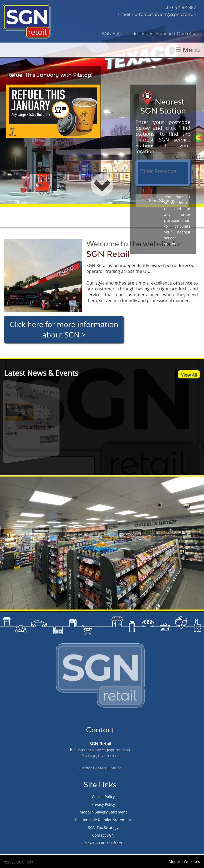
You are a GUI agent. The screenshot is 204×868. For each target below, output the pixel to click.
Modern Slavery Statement (103, 812)
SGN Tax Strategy (103, 827)
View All (189, 375)
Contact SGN (103, 835)
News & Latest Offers (103, 843)
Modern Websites (184, 861)
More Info (51, 147)
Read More (38, 438)
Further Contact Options (100, 768)
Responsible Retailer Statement (103, 820)
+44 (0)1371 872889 (103, 756)
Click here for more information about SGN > (64, 329)
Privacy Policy (103, 804)
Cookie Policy (103, 797)
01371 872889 (183, 7)
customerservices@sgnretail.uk (164, 14)
